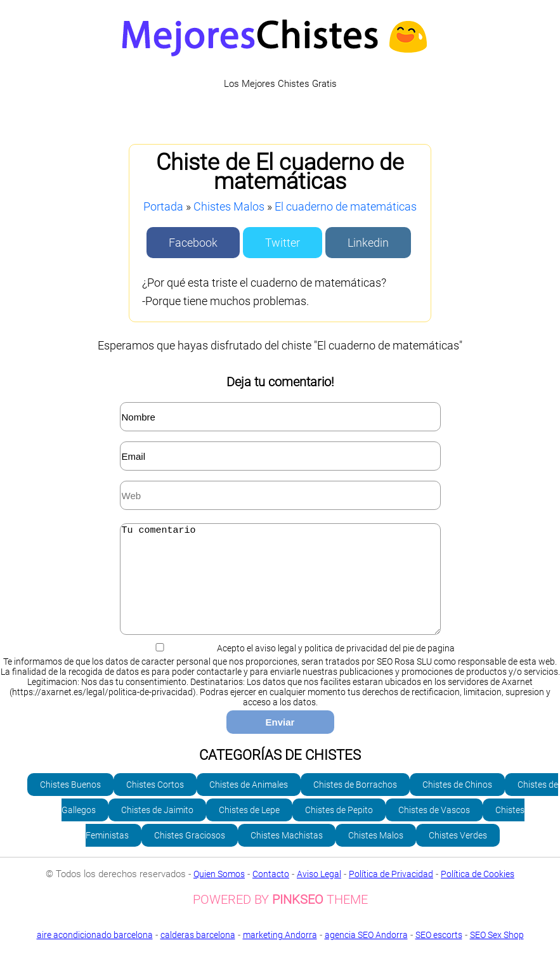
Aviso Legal (319, 893)
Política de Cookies (478, 893)
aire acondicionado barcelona (95, 954)
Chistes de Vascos (434, 829)
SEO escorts (439, 954)
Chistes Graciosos (190, 854)
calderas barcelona (198, 954)
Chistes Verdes (458, 854)
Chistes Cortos (155, 804)
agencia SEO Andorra (366, 954)
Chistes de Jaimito (157, 829)
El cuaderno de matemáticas (346, 206)
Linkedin (368, 243)
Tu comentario (280, 589)
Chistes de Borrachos (355, 804)
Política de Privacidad (391, 893)
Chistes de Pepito (339, 829)
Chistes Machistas (287, 854)
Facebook (193, 243)
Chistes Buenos (70, 804)
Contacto (271, 893)
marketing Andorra (280, 954)
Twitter (283, 243)
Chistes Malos (229, 206)
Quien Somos (219, 893)
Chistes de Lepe (249, 829)
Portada (163, 206)
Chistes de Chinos (457, 804)
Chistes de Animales (249, 804)
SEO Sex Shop (280, 963)
